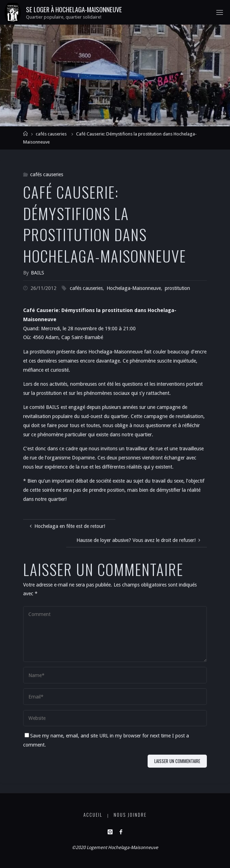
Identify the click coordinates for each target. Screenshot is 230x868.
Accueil (93, 815)
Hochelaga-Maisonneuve (134, 288)
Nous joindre (130, 815)
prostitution (177, 288)
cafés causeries (51, 134)
